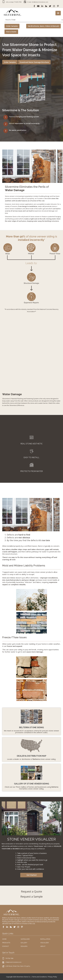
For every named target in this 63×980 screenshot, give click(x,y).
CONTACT (6, 946)
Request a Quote (31, 891)
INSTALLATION (45, 939)
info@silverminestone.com (13, 962)
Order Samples (12, 26)
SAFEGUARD (25, 939)
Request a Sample (32, 896)
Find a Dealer (11, 32)
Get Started (31, 875)
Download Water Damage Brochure (34, 62)
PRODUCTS (6, 943)
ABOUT (43, 946)
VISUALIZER (44, 943)
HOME (4, 939)
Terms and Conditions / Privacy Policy (44, 977)
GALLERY (24, 943)
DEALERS (24, 946)
